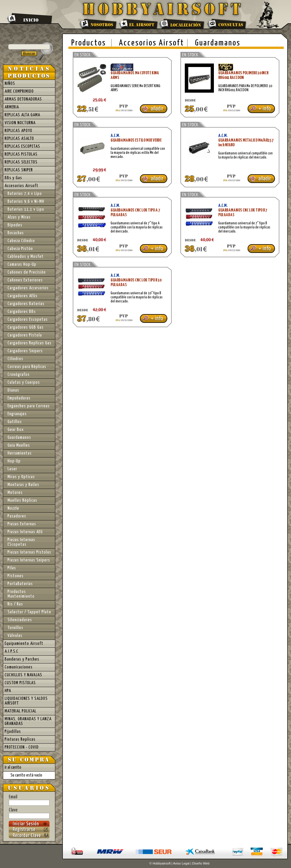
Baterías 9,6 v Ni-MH (26, 201)
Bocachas (16, 233)
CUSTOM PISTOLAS (20, 683)
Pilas (12, 568)
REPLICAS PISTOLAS (21, 154)
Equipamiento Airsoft (24, 643)
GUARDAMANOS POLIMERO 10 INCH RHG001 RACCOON (243, 75)
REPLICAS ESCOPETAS (22, 146)
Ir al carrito (13, 767)
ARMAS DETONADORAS (23, 99)
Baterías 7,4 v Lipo (25, 194)
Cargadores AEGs (23, 296)
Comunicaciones (19, 667)
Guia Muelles (19, 445)
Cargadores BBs (22, 312)
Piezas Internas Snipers (29, 560)
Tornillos (15, 628)
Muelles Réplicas (22, 500)
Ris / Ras (15, 604)
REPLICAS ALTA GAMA (22, 115)
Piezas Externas (22, 524)
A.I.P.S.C (11, 651)
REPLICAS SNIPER (19, 170)
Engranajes (17, 414)
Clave (29, 813)
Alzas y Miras (19, 217)
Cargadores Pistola (25, 335)
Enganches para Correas (29, 406)
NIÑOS (10, 83)
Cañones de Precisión (27, 272)
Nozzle (13, 508)
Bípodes (15, 225)
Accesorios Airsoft (152, 43)
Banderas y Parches (22, 659)
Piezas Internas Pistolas (29, 552)
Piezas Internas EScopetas (21, 542)
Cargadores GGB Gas (26, 327)
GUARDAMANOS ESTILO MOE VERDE (136, 140)
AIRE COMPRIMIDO (19, 91)
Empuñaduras (19, 398)
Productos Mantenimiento (21, 594)
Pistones (16, 576)
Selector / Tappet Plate (29, 612)
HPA (8, 691)
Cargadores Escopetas (28, 319)
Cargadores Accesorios (28, 288)
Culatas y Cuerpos (24, 382)
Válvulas (15, 636)
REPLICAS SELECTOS (21, 162)
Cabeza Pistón (20, 249)
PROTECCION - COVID (22, 747)
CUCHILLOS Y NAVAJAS (23, 675)
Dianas (13, 390)
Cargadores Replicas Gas (30, 343)
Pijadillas (13, 731)
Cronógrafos (19, 375)
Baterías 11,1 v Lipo (26, 209)
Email (29, 800)
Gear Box (16, 430)
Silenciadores (20, 620)
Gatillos (15, 422)
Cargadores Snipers (25, 351)
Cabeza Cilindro (21, 241)
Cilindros (15, 359)
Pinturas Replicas (20, 739)
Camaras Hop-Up (22, 264)
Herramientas (20, 453)
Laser (12, 469)
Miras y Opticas (21, 477)
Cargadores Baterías (26, 304)
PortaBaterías (20, 584)
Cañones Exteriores (25, 280)
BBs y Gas (13, 178)
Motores (15, 493)
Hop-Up (14, 461)
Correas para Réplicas (27, 367)
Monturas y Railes (23, 485)
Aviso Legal (181, 863)
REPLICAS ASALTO (19, 139)
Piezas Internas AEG (25, 532)
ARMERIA (12, 107)
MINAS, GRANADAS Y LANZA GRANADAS (28, 721)
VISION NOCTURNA (20, 123)
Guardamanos (218, 43)
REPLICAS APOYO (18, 131)
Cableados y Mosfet (26, 257)
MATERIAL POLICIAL (21, 711)
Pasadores (17, 516)
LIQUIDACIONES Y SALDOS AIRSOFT (26, 701)
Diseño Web (201, 863)
